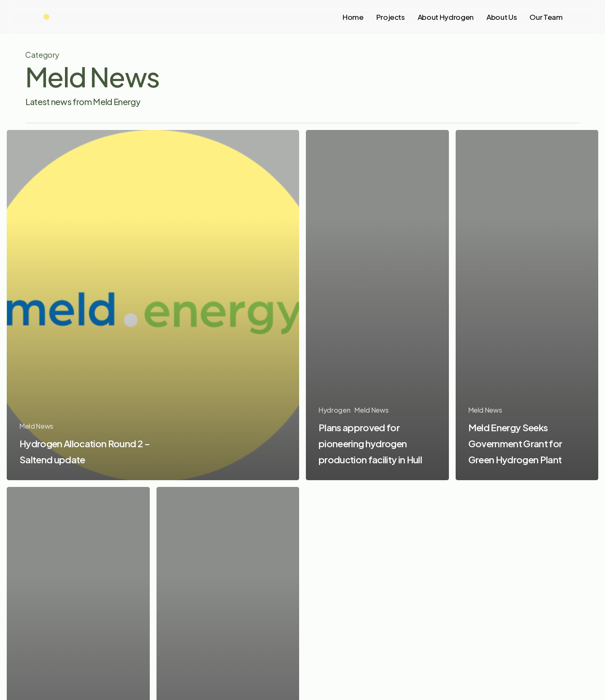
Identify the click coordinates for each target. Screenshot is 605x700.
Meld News (36, 426)
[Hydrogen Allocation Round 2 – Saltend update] (153, 305)
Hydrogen (334, 410)
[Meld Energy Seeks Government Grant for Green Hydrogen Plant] (527, 305)
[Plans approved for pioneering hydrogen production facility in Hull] (377, 305)
